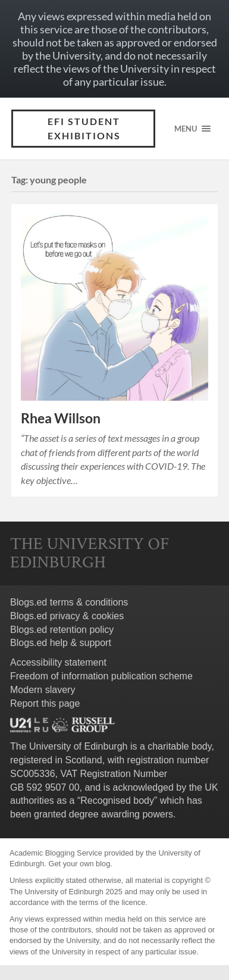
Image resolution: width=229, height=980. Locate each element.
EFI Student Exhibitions (84, 128)
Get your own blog (79, 864)
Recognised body (117, 800)
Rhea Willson (61, 418)
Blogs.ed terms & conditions (69, 602)
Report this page (45, 703)
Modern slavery (43, 690)
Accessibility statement (58, 662)
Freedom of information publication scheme (101, 676)
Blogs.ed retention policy (62, 630)
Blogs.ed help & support (61, 643)
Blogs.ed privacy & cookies (67, 616)
